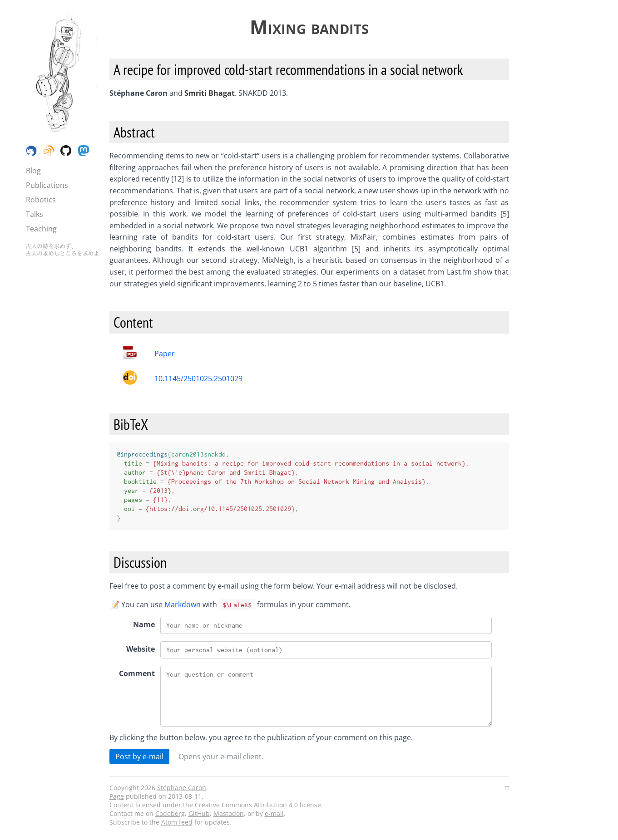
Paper (165, 354)
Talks (35, 214)
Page (117, 796)
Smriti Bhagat (210, 93)
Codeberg (170, 813)
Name (144, 624)
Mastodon (229, 813)
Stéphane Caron (182, 788)
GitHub (199, 813)
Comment (137, 673)
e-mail (274, 813)
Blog (33, 171)
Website (141, 649)
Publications (47, 185)
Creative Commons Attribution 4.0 (246, 805)
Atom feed (177, 822)
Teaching (41, 229)
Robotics (41, 200)
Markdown (183, 604)
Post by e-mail (139, 756)
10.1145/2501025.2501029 (198, 378)
